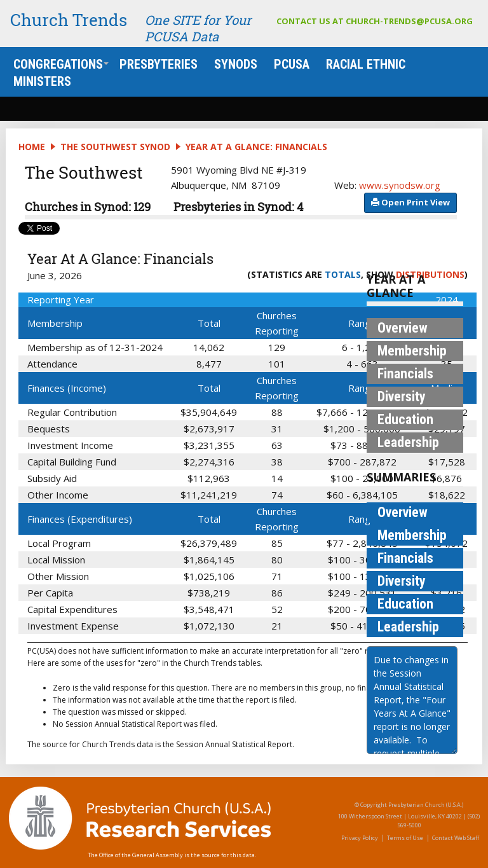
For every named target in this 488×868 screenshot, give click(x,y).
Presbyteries (159, 64)
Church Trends (69, 20)
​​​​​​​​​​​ (410, 202)
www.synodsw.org (400, 185)
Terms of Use (405, 838)
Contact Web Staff (456, 838)
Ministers (42, 81)
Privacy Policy (360, 838)
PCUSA (292, 64)
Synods (236, 64)
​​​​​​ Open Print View (410, 202)
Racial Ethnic (366, 64)
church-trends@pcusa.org (409, 21)
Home (32, 147)
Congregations (61, 64)
